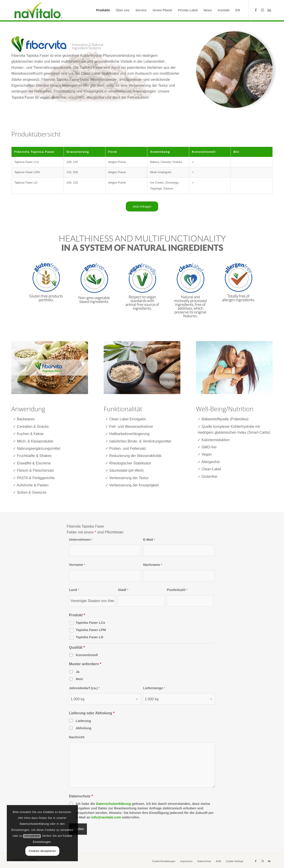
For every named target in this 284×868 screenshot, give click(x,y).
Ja (78, 672)
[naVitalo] (38, 10)
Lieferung (83, 721)
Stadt (123, 590)
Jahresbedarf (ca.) (84, 688)
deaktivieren (32, 836)
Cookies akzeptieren (42, 851)
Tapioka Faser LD (90, 637)
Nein (79, 679)
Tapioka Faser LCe (91, 623)
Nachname (153, 565)
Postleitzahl (177, 590)
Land (74, 590)
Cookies (48, 812)
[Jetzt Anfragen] (142, 207)
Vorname (77, 565)
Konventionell (87, 655)
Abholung (84, 728)
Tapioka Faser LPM (91, 630)
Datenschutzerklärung (113, 804)
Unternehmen (81, 540)
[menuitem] (103, 10)
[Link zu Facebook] (256, 10)
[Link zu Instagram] (263, 10)
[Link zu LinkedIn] (269, 10)
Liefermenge (154, 688)
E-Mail (149, 540)
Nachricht (77, 737)
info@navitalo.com (106, 817)
